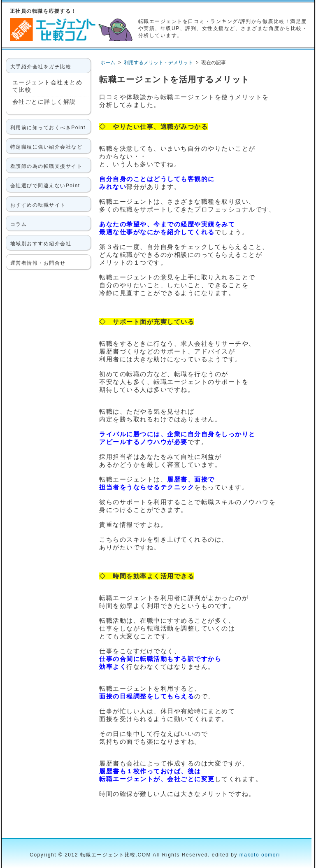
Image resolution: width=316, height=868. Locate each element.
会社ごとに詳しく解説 (44, 102)
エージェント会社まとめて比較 (48, 86)
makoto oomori (260, 855)
